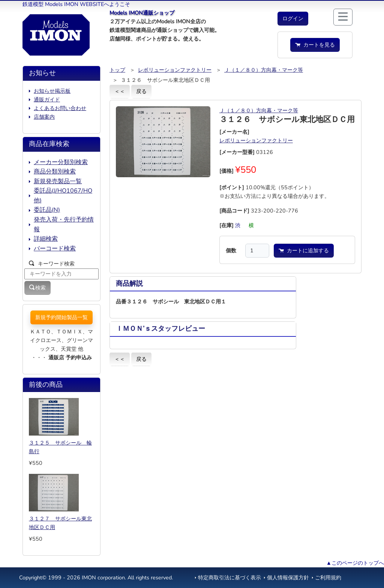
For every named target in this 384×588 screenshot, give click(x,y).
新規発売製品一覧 (58, 181)
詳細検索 (46, 239)
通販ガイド (47, 100)
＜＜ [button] (120, 91)
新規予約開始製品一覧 (61, 317)
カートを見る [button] (315, 45)
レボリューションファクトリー (175, 70)
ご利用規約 (328, 577)
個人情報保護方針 (288, 577)
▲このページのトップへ (355, 563)
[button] (293, 19)
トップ (117, 70)
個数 (231, 250)
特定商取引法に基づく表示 (229, 577)
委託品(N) (47, 210)
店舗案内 (44, 117)
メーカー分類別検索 (61, 162)
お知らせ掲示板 (52, 91)
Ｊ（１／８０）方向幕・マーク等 (264, 70)
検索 (37, 288)
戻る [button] (141, 91)
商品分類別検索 (55, 172)
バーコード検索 (55, 249)
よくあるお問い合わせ (60, 108)
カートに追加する (304, 250)
